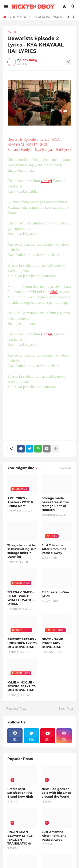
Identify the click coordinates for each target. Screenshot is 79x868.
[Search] (73, 7)
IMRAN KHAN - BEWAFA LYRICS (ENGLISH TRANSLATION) (20, 838)
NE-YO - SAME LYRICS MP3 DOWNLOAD (52, 643)
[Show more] (55, 449)
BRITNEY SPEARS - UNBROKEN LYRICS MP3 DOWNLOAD (22, 643)
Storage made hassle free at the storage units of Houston (55, 504)
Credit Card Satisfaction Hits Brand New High (20, 793)
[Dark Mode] (65, 7)
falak (54, 292)
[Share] (68, 62)
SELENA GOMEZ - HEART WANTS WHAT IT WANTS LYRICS (20, 598)
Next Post (66, 709)
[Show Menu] (6, 7)
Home (12, 31)
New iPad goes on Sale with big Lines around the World (56, 793)
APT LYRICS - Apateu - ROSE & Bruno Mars (20, 502)
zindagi (46, 181)
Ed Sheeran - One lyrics (55, 594)
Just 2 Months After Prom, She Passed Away (54, 549)
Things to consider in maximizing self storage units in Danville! (22, 551)
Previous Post (16, 709)
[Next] (74, 17)
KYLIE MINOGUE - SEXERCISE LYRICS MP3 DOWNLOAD (36, 17)
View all (66, 468)
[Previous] (68, 17)
